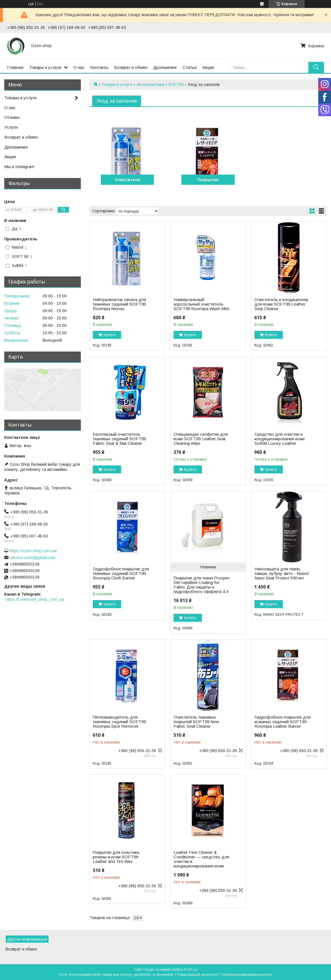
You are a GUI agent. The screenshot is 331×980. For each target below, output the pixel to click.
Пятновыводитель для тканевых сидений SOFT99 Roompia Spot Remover (119, 722)
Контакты (99, 67)
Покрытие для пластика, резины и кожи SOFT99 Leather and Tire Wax (116, 857)
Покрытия (208, 180)
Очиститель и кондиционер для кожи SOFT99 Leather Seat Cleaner (281, 304)
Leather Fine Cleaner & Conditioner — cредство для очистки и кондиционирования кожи (201, 859)
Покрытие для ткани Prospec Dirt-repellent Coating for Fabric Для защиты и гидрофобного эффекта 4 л (202, 585)
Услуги (11, 127)
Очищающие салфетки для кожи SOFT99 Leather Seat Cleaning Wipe (201, 439)
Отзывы (12, 117)
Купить (110, 335)
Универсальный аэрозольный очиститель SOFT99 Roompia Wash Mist (201, 304)
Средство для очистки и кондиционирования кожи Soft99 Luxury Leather (280, 439)
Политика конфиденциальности (246, 975)
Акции (208, 67)
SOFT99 (176, 84)
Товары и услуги (45, 67)
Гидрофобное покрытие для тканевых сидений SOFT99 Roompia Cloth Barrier (121, 573)
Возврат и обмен (131, 67)
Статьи (190, 67)
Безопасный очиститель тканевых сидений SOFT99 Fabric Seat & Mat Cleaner (119, 439)
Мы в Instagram (19, 167)
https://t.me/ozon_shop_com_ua (35, 599)
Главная (15, 67)
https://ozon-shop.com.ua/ (33, 551)
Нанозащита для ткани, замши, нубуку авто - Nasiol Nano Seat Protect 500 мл (282, 573)
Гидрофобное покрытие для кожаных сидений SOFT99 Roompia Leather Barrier (282, 722)
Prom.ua (190, 970)
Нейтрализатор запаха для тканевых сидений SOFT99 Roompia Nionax (119, 304)
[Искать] (316, 67)
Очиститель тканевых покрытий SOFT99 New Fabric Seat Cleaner (196, 722)
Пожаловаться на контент (197, 975)
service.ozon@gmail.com (32, 558)
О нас (79, 67)
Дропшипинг (165, 67)
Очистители (127, 180)
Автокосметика (150, 84)
